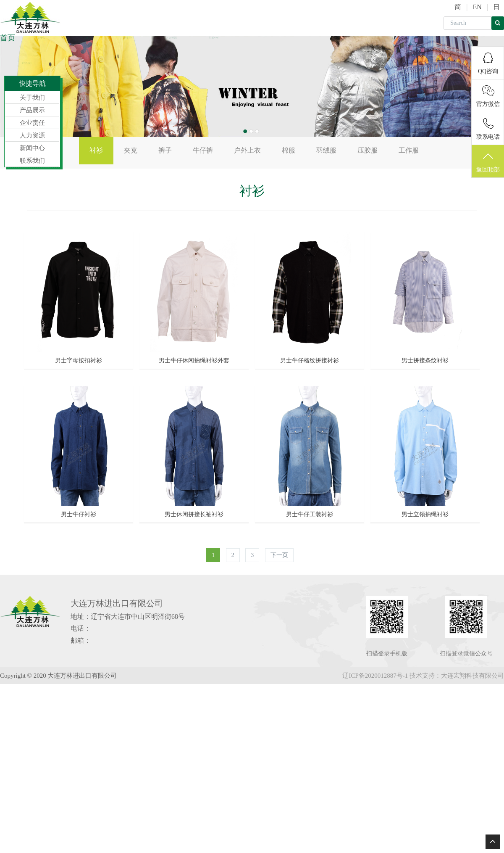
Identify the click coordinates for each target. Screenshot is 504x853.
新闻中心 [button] (214, 38)
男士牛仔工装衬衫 (310, 514)
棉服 (289, 150)
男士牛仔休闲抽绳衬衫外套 (194, 360)
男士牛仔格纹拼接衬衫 (310, 360)
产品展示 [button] (86, 38)
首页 (8, 38)
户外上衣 (247, 150)
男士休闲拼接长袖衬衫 (194, 514)
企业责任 (129, 38)
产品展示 (32, 110)
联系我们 (28, 63)
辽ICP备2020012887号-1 (375, 675)
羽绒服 (326, 150)
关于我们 (32, 98)
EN (477, 7)
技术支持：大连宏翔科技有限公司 (457, 675)
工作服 (409, 150)
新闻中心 (32, 148)
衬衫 (96, 150)
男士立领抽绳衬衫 (425, 514)
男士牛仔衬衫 (79, 514)
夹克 (131, 150)
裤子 (165, 150)
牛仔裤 (203, 150)
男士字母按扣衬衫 (79, 360)
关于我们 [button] (43, 38)
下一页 (279, 554)
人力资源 (172, 38)
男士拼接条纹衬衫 (425, 360)
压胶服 (367, 150)
